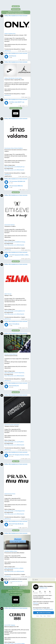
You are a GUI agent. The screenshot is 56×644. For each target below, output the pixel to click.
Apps (45, 38)
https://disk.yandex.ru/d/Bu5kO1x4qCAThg (14, 119)
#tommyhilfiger (8, 509)
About (38, 38)
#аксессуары (18, 226)
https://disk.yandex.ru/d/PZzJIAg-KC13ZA (14, 356)
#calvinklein (14, 509)
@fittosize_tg (7, 74)
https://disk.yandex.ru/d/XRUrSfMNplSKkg (14, 174)
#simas (16, 397)
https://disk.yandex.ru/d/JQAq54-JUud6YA (14, 476)
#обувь (17, 100)
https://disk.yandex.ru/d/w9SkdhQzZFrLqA (14, 415)
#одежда (13, 47)
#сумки (11, 282)
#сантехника (8, 397)
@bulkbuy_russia (43, 10)
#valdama (20, 397)
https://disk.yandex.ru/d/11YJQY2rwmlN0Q (15, 66)
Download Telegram (44, 35)
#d (21, 603)
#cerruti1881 (7, 47)
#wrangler (9, 159)
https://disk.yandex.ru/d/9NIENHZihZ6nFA (14, 242)
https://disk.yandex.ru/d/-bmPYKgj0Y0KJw (14, 526)
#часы (10, 559)
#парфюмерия (13, 603)
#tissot (6, 559)
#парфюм (7, 603)
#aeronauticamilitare (9, 226)
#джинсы (18, 159)
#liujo (6, 341)
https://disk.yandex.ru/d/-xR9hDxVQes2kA (43, 32)
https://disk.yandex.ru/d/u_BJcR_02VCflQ (14, 570)
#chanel (19, 603)
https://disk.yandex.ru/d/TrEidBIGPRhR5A (14, 619)
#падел (6, 457)
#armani (25, 603)
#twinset (6, 282)
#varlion (10, 457)
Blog (41, 38)
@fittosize (36, 25)
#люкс (12, 397)
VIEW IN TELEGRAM (16, 432)
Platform (49, 38)
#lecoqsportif (8, 100)
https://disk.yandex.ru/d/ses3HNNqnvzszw (14, 298)
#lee (5, 159)
